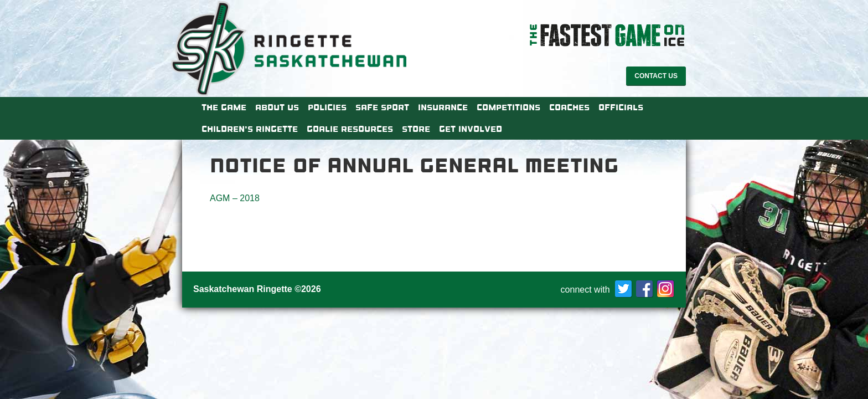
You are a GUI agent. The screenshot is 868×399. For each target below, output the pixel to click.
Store (416, 129)
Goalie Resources (350, 129)
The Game (224, 108)
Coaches (569, 108)
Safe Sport (382, 108)
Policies (327, 108)
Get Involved (471, 129)
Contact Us (656, 76)
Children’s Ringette (250, 129)
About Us (277, 108)
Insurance (443, 108)
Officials (621, 108)
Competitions (508, 108)
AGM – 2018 (235, 198)
